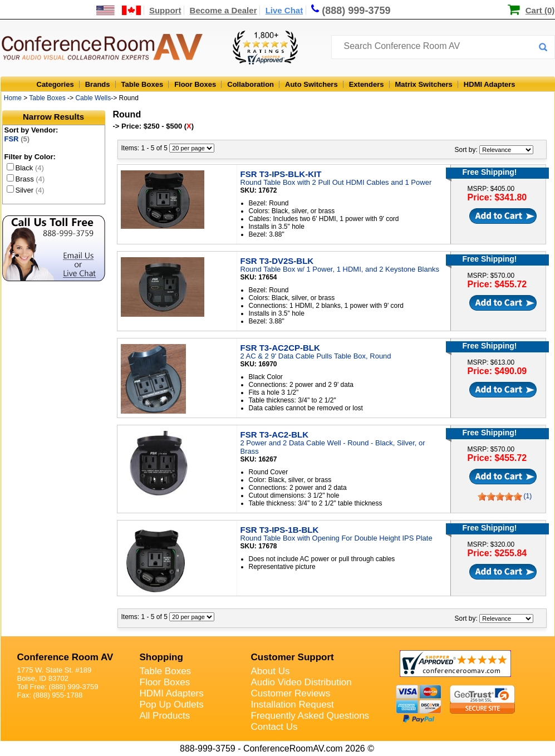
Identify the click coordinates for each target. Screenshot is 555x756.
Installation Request (293, 705)
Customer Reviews (291, 693)
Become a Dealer (224, 10)
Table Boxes (143, 84)
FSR (17, 139)
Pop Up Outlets (172, 705)
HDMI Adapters (490, 84)
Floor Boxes (195, 84)
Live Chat (284, 10)
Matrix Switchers (424, 84)
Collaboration (251, 84)
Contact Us (274, 727)
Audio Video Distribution (301, 682)
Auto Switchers (311, 84)
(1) (528, 496)
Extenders (367, 84)
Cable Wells (93, 98)
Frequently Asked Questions (310, 716)
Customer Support (293, 657)
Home (13, 98)
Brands (98, 84)
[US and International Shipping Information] (119, 10)
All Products (165, 716)
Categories (55, 84)
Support (165, 10)
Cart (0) (540, 10)
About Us (271, 671)
